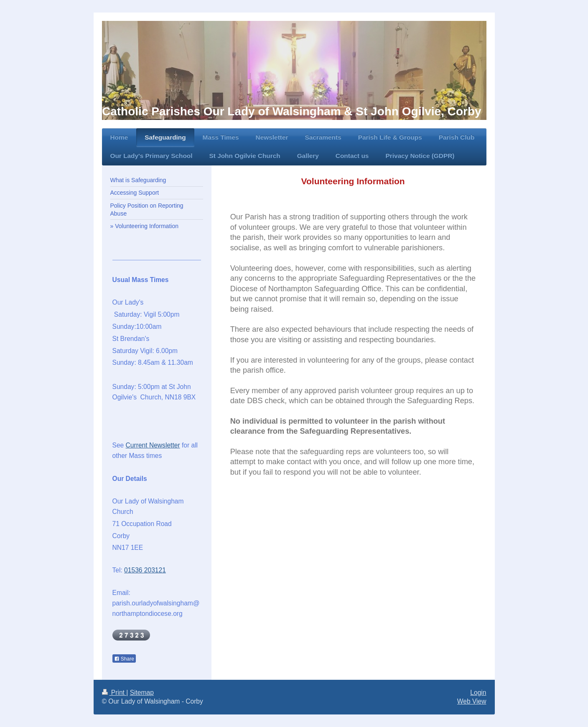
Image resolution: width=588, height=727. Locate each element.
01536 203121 (145, 570)
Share (124, 659)
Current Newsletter (153, 445)
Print (114, 693)
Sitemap (142, 693)
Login (478, 693)
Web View (472, 701)
